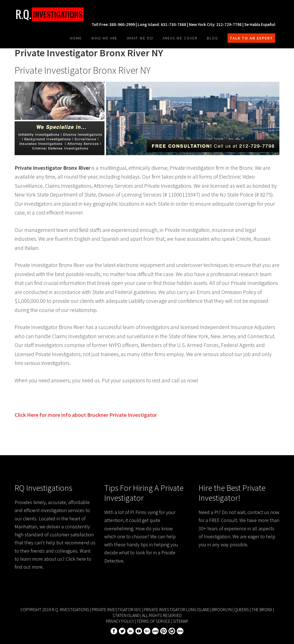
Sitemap (181, 621)
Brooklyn (222, 609)
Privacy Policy (120, 621)
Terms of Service (153, 621)
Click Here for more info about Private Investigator (86, 415)
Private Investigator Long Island (177, 609)
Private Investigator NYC (117, 609)
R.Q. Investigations (56, 14)
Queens (242, 609)
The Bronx (262, 609)
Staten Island (126, 615)
